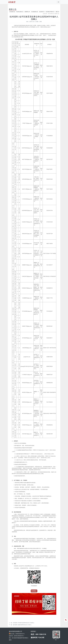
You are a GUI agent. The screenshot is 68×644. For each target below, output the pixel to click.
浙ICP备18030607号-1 (19, 636)
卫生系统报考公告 (35, 12)
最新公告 (57, 12)
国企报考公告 (42, 12)
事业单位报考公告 (20, 12)
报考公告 (52, 14)
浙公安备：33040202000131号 (17, 634)
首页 (49, 14)
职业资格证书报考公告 (50, 12)
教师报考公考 (27, 12)
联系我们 (33, 631)
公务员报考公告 (12, 12)
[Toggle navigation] (58, 2)
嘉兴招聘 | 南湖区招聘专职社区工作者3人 (22, 625)
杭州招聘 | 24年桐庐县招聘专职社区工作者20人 (24, 623)
